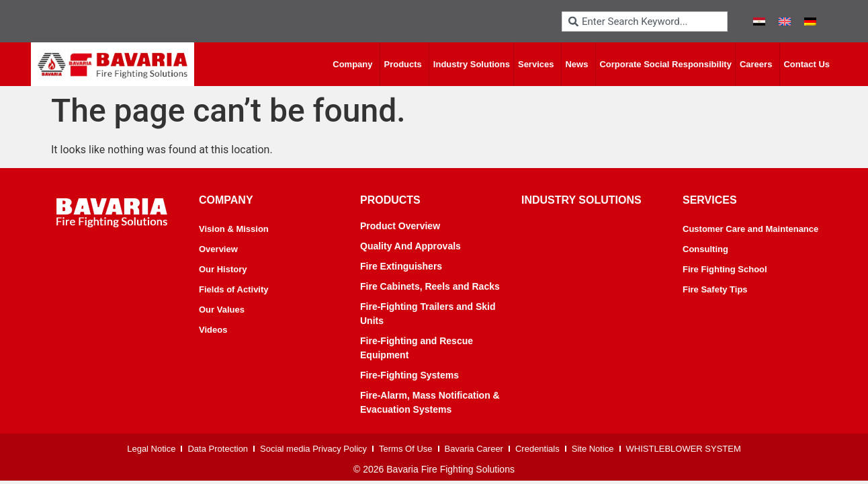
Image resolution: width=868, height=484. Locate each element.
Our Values (222, 310)
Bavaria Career (474, 449)
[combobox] (645, 22)
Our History (223, 269)
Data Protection (218, 449)
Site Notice (593, 449)
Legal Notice (151, 449)
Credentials (537, 449)
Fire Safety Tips (715, 289)
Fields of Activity (234, 289)
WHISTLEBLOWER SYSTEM (684, 449)
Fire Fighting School (725, 269)
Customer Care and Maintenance (750, 229)
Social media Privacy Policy (313, 449)
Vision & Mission (234, 229)
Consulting (705, 249)
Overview (218, 249)
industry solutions (581, 200)
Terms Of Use (405, 449)
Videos (213, 330)
